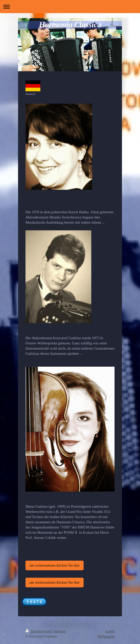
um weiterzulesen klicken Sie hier (55, 565)
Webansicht (106, 636)
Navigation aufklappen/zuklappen (70, 7)
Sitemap (60, 631)
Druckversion (39, 631)
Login (110, 631)
